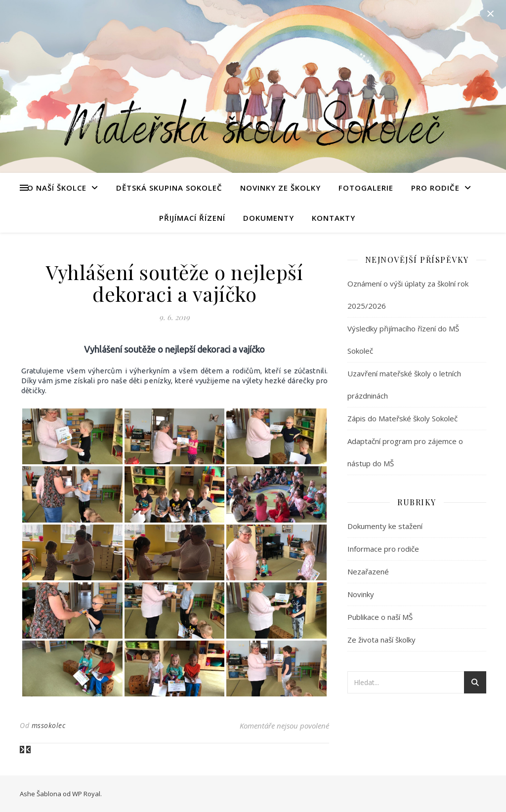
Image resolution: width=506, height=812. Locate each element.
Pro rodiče (435, 188)
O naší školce (57, 188)
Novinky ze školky (280, 188)
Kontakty (334, 218)
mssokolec (49, 725)
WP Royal (86, 794)
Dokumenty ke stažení (385, 526)
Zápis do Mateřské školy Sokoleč (402, 418)
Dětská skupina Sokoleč (169, 188)
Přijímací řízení (192, 218)
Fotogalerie (366, 188)
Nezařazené (368, 571)
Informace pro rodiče (383, 549)
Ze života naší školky (381, 640)
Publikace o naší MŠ (380, 617)
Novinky (361, 594)
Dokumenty (269, 218)
